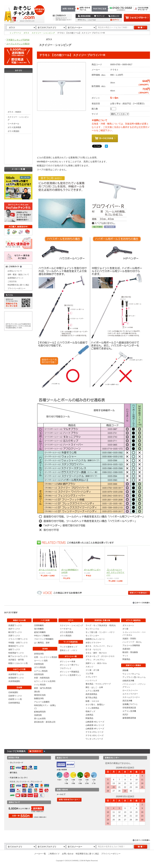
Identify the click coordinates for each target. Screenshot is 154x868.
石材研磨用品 (14, 703)
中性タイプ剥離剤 (42, 636)
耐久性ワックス (15, 632)
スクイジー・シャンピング (43, 33)
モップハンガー (92, 636)
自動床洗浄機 (128, 681)
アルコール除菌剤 (42, 702)
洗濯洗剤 (38, 715)
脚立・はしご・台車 (94, 687)
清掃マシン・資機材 (18, 149)
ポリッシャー (18, 143)
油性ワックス (14, 649)
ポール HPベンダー (92, 570)
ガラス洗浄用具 (14, 127)
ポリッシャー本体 (68, 661)
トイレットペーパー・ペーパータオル (134, 634)
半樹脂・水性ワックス (18, 643)
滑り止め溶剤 (40, 719)
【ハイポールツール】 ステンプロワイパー (116, 572)
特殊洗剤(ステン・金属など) (45, 707)
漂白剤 (37, 692)
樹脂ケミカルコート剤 (18, 663)
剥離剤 (18, 95)
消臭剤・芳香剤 (129, 639)
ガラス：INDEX (14, 112)
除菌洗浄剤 (39, 698)
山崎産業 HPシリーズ (95, 729)
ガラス (26, 33)
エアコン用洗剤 (41, 671)
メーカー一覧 (40, 854)
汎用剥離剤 (39, 625)
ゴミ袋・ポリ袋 (92, 670)
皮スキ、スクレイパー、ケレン (99, 646)
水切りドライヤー (93, 643)
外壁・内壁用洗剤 (42, 678)
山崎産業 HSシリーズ (95, 725)
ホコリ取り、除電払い (95, 705)
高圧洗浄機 (127, 701)
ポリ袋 (125, 629)
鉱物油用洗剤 (40, 712)
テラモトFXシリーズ (94, 732)
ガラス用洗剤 (13, 131)
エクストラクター (130, 694)
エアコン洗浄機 (129, 711)
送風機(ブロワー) (130, 704)
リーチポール (13, 124)
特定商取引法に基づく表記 (139, 2)
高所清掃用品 (91, 694)
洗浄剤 (18, 101)
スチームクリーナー (131, 697)
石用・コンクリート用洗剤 (46, 657)
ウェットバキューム (131, 674)
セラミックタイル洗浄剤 (45, 681)
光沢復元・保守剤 (16, 660)
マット (125, 656)
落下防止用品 (91, 698)
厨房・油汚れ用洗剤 (43, 688)
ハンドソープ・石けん (132, 642)
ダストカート (128, 625)
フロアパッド (66, 668)
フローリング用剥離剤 (44, 639)
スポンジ (89, 667)
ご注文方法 (107, 2)
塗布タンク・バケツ (69, 650)
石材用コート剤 (15, 699)
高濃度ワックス (15, 625)
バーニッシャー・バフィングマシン (134, 685)
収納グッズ (90, 711)
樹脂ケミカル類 (18, 77)
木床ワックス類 (18, 83)
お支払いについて (15, 271)
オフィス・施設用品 (18, 161)
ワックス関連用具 (18, 137)
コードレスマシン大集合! (18, 44)
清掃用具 (18, 155)
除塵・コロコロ (92, 701)
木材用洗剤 (39, 664)
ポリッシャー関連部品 (69, 672)
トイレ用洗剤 (40, 685)
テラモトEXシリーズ (95, 735)
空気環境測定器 (129, 708)
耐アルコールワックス (18, 656)
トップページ (94, 2)
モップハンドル (92, 629)
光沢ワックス (14, 629)
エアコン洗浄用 (92, 691)
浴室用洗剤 (39, 674)
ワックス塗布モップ (69, 647)
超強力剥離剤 (40, 632)
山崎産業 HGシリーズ (95, 722)
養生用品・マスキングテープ (98, 684)
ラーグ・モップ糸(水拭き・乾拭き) (101, 625)
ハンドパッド (91, 680)
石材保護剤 (13, 692)
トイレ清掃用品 (92, 708)
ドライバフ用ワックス (18, 639)
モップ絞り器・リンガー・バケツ (100, 632)
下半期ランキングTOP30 (18, 40)
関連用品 (89, 718)
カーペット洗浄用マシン (70, 675)
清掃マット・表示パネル (96, 663)
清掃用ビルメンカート (95, 639)
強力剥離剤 (39, 629)
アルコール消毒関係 (131, 645)
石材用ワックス (15, 696)
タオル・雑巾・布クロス (96, 653)
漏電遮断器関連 (129, 718)
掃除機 (125, 670)
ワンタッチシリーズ (94, 739)
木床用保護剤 (14, 681)
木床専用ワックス (16, 674)
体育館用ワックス (16, 678)
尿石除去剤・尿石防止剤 (45, 722)
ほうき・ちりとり (93, 649)
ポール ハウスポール (48, 570)
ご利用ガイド (54, 854)
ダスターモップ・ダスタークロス (100, 656)
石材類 (18, 89)
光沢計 (125, 714)
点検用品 (89, 715)
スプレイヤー (91, 677)
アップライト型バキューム (134, 677)
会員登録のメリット (16, 278)
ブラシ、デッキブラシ (95, 660)
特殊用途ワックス (16, 653)
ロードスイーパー (130, 690)
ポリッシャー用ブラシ (69, 665)
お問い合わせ (120, 2)
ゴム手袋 (89, 674)
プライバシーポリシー (17, 288)
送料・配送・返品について (18, 274)
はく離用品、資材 (42, 643)
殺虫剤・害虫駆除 (130, 652)
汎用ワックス (14, 636)
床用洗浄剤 (39, 654)
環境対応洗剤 (40, 695)
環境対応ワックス (16, 646)
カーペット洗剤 (41, 661)
